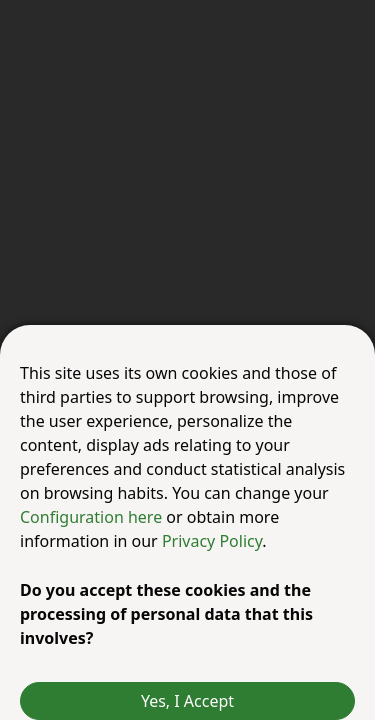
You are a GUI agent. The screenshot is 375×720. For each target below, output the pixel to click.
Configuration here (93, 517)
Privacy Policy (212, 541)
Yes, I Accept (187, 701)
